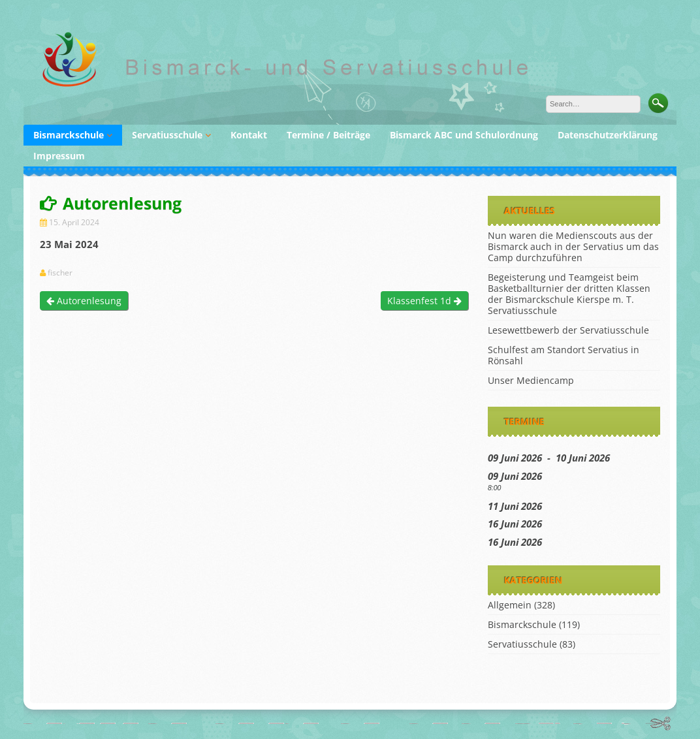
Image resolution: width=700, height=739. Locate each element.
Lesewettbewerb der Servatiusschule (568, 330)
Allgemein (510, 605)
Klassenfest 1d (424, 301)
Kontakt (249, 135)
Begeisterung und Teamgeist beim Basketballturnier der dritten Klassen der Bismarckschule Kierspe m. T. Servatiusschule (569, 294)
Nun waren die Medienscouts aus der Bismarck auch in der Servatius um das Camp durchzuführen (573, 246)
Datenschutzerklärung (608, 135)
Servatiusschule (167, 135)
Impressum (59, 156)
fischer (60, 273)
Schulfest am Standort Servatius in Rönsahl (564, 355)
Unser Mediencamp (531, 380)
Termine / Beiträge (328, 135)
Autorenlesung (84, 301)
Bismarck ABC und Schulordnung (464, 135)
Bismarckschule (69, 135)
